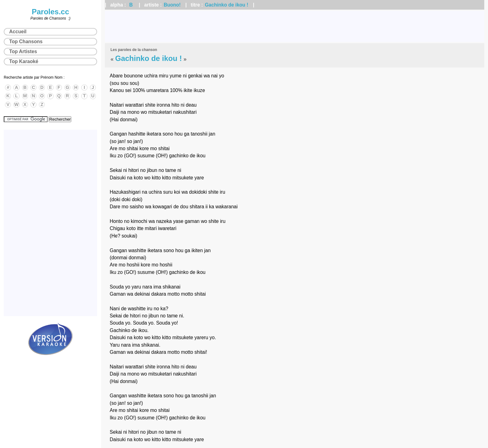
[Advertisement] (295, 26)
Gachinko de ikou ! (227, 5)
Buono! (172, 5)
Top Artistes (23, 51)
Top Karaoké (24, 61)
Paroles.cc (50, 12)
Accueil (18, 32)
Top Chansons (26, 42)
